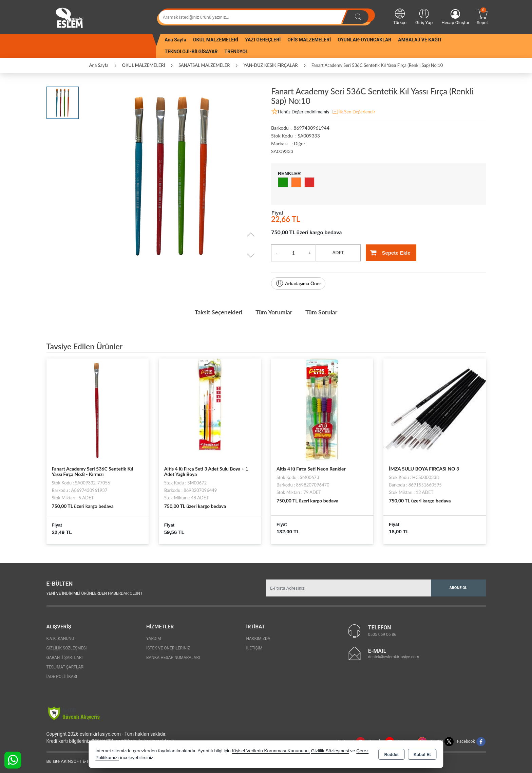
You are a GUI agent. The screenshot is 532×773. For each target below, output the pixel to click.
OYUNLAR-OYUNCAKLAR (364, 40)
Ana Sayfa (175, 40)
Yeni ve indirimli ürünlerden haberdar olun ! (94, 593)
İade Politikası (62, 676)
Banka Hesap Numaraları (173, 657)
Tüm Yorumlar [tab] (274, 312)
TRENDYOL (236, 52)
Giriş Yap (424, 16)
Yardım (154, 638)
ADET (338, 253)
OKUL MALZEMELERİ (216, 40)
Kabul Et (422, 755)
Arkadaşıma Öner (298, 283)
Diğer (300, 143)
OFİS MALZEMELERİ (309, 40)
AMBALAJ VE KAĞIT (420, 40)
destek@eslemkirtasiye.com (394, 657)
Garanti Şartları (65, 657)
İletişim (254, 648)
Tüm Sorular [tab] (323, 312)
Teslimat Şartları (66, 667)
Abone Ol (458, 587)
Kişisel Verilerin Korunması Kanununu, (271, 751)
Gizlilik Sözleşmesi (67, 648)
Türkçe (400, 16)
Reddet (392, 755)
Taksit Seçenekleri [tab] (217, 312)
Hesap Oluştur (455, 17)
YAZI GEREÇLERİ (263, 40)
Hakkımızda (258, 638)
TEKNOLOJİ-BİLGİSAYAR (191, 52)
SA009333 (282, 151)
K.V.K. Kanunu (60, 638)
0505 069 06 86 (382, 634)
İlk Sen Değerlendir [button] (354, 112)
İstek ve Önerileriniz (168, 648)
